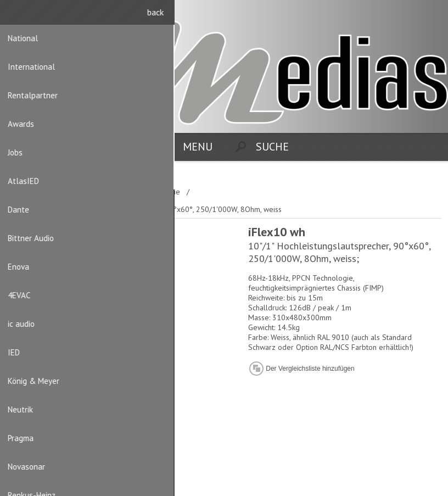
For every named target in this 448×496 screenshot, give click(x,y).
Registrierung (410, 15)
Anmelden (432, 15)
